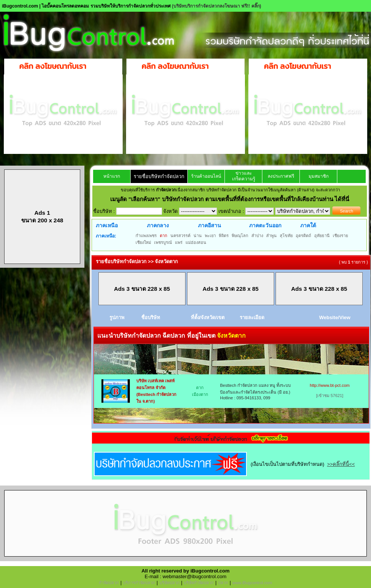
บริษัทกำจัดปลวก (199, 583)
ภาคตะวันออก (265, 225)
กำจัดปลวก (109, 583)
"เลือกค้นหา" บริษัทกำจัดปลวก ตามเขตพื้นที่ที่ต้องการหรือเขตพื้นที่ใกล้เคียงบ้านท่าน (231, 199)
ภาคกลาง (158, 225)
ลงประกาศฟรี (281, 176)
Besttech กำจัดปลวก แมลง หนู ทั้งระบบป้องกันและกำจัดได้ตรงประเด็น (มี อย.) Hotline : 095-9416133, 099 (255, 392)
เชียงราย (340, 236)
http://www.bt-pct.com (330, 385)
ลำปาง (257, 236)
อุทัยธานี (322, 236)
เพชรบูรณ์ (163, 242)
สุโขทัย (286, 236)
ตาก (164, 236)
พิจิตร (224, 236)
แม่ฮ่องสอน (196, 242)
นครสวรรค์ (180, 236)
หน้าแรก (112, 176)
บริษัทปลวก (170, 583)
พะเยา (210, 236)
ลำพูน (271, 236)
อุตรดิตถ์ (303, 236)
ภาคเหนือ (107, 225)
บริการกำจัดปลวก (139, 583)
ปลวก (223, 583)
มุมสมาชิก (319, 176)
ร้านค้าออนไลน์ (206, 176)
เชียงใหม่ (143, 242)
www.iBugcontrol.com (252, 583)
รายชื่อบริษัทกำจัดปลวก (159, 176)
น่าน (198, 236)
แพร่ (179, 242)
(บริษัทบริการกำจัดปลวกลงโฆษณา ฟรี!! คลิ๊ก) (217, 6)
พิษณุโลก (240, 236)
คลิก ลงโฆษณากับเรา (53, 66)
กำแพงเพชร (146, 236)
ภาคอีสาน (210, 225)
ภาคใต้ (308, 225)
